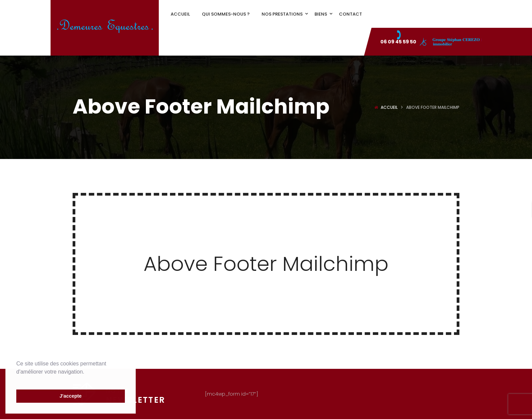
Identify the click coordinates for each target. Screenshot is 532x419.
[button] (17, 380)
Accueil (389, 107)
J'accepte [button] (70, 396)
